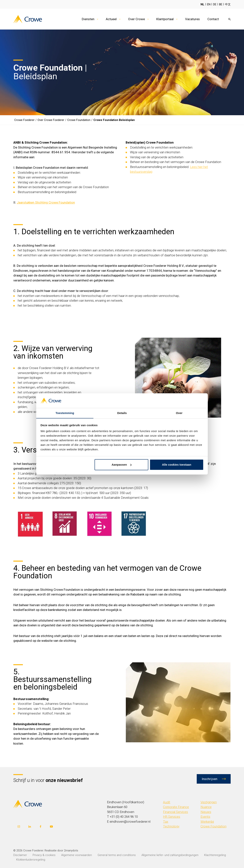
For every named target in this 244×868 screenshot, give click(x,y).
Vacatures (192, 19)
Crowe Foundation (213, 826)
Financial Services (175, 812)
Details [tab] (122, 413)
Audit (167, 802)
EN (209, 4)
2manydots (71, 850)
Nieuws (206, 812)
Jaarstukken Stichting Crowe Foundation (46, 202)
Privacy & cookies (44, 855)
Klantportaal (165, 19)
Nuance (206, 807)
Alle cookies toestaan (177, 465)
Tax (166, 822)
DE (215, 4)
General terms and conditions (117, 855)
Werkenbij (207, 822)
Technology (171, 826)
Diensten (88, 19)
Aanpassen (122, 465)
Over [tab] (179, 413)
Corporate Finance (176, 807)
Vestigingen (209, 802)
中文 (228, 4)
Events (205, 817)
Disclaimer (20, 855)
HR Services (172, 817)
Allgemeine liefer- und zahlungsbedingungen (170, 855)
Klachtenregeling (215, 855)
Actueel (111, 19)
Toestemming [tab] (65, 413)
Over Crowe (136, 19)
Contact (213, 19)
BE (221, 4)
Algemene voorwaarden (77, 855)
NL (202, 4)
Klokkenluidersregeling (31, 860)
